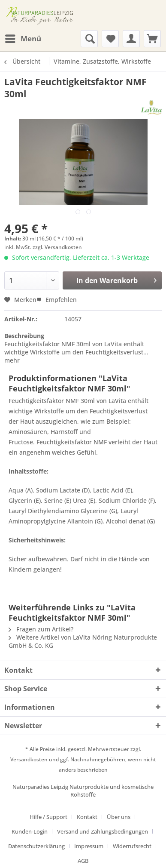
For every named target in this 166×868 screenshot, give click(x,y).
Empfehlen (57, 300)
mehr (12, 360)
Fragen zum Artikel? (41, 629)
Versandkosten (29, 759)
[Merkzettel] (110, 39)
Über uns (119, 817)
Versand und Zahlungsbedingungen (103, 831)
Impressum (89, 846)
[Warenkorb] (152, 39)
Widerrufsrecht (132, 846)
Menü (23, 38)
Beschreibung (24, 336)
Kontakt (87, 817)
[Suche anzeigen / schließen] (89, 39)
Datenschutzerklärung (36, 846)
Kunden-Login (30, 831)
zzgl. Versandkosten (57, 247)
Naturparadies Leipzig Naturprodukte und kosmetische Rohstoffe (83, 791)
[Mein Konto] (131, 39)
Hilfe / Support (48, 817)
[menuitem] (23, 39)
